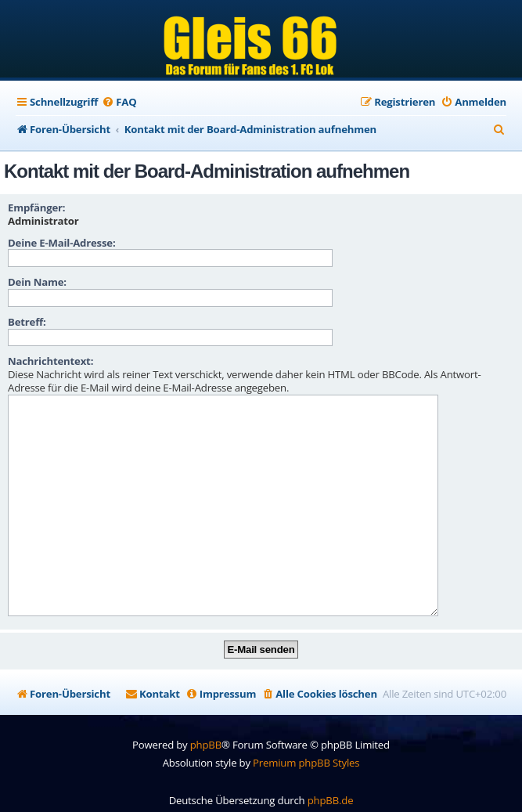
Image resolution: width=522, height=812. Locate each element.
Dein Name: (37, 282)
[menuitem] (119, 102)
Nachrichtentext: (50, 361)
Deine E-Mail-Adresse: (61, 243)
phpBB (206, 720)
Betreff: (27, 322)
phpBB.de (331, 776)
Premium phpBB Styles (306, 738)
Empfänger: (36, 208)
